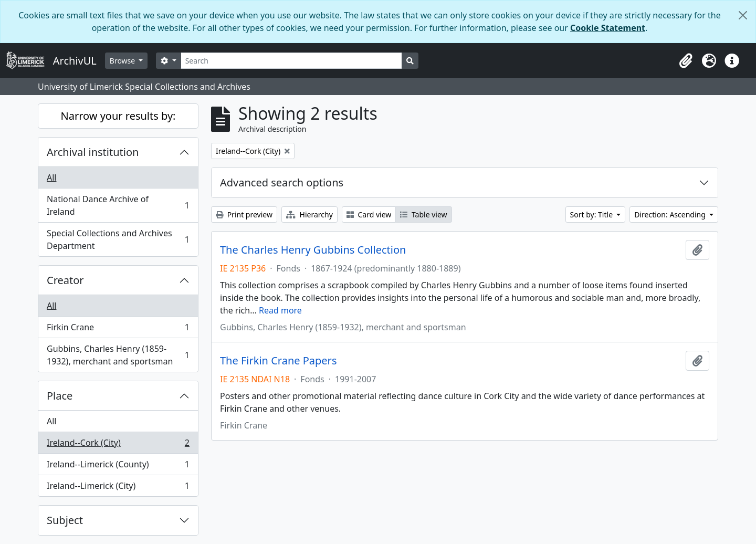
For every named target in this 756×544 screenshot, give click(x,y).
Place (60, 396)
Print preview (244, 215)
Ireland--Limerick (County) (118, 467)
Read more (280, 310)
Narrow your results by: (118, 116)
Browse (123, 61)
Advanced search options (282, 182)
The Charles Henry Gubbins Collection (313, 250)
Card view (369, 215)
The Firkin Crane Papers (278, 361)
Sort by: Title (592, 215)
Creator (65, 280)
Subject (65, 520)
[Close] (743, 15)
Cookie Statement (608, 28)
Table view (423, 215)
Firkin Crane (118, 329)
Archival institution (93, 152)
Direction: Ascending (671, 215)
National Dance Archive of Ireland (118, 205)
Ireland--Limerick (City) (118, 488)
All (51, 177)
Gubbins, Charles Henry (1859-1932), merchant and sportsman (118, 355)
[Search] (292, 61)
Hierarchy (309, 215)
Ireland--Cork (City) (118, 445)
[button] (686, 61)
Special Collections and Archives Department (118, 239)
